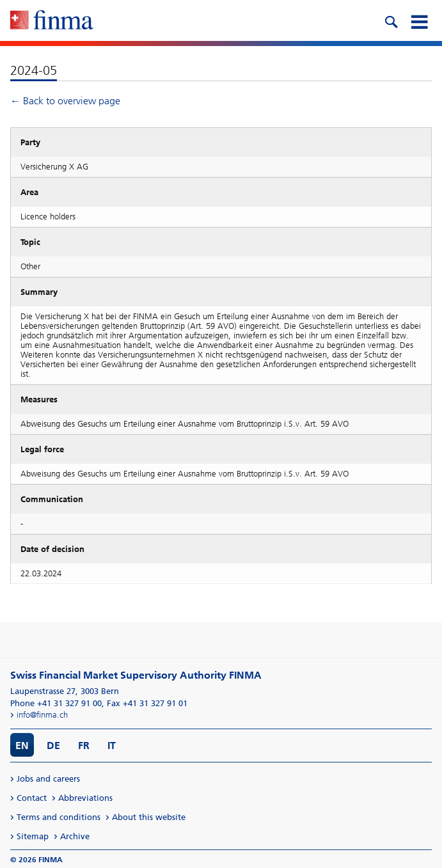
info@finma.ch (42, 715)
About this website (149, 817)
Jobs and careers (48, 779)
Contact (32, 798)
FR (84, 746)
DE (53, 746)
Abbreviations (85, 798)
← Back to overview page (65, 101)
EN (22, 746)
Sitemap (33, 836)
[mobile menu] (419, 20)
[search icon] (391, 20)
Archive (75, 836)
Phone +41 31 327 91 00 (56, 703)
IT (112, 746)
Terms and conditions (59, 817)
